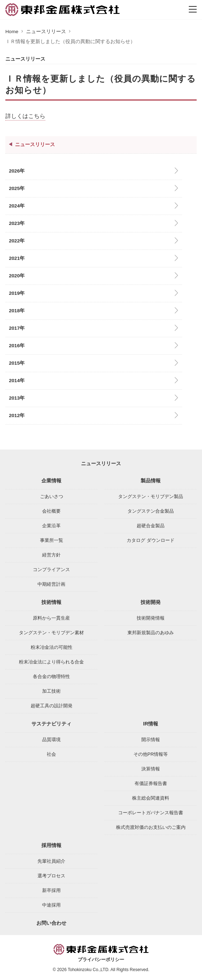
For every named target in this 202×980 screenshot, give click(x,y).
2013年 (17, 398)
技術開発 (151, 602)
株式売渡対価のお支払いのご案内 (151, 827)
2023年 (17, 223)
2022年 (17, 241)
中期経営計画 (51, 584)
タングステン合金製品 (151, 511)
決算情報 (151, 769)
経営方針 (51, 555)
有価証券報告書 (151, 783)
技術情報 (51, 602)
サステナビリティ (51, 724)
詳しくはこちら (25, 116)
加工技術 (51, 691)
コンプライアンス (51, 569)
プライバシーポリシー (101, 960)
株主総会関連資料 (151, 798)
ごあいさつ (52, 496)
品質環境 (51, 740)
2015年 (17, 363)
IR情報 (151, 724)
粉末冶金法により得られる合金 (51, 662)
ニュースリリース (46, 32)
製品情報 (151, 481)
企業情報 (51, 481)
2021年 (17, 258)
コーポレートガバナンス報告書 (151, 813)
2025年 (17, 188)
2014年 (17, 381)
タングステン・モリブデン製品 (151, 496)
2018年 (17, 311)
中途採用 (51, 905)
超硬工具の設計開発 (52, 706)
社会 (51, 754)
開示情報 (151, 740)
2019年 (17, 293)
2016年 (17, 346)
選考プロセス (51, 876)
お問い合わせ (51, 923)
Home (12, 32)
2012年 (17, 415)
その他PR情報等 (151, 754)
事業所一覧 (52, 540)
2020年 (17, 276)
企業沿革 (51, 526)
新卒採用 (51, 890)
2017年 (17, 328)
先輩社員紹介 (51, 861)
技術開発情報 (151, 618)
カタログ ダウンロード (151, 540)
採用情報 (51, 845)
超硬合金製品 (151, 526)
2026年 (17, 171)
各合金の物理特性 (51, 676)
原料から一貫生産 (51, 618)
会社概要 (51, 511)
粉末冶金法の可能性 (52, 647)
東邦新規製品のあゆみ (151, 633)
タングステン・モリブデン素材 (51, 633)
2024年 (17, 206)
